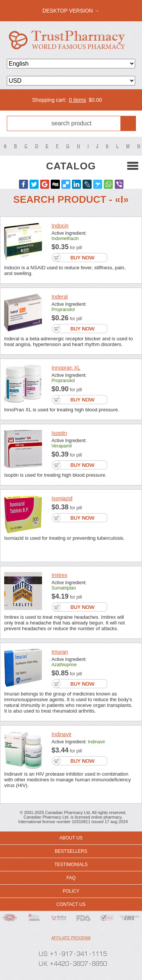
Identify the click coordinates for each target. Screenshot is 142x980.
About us (71, 838)
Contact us (71, 904)
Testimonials (71, 865)
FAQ (71, 878)
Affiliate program (71, 938)
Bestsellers (71, 851)
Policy (71, 891)
